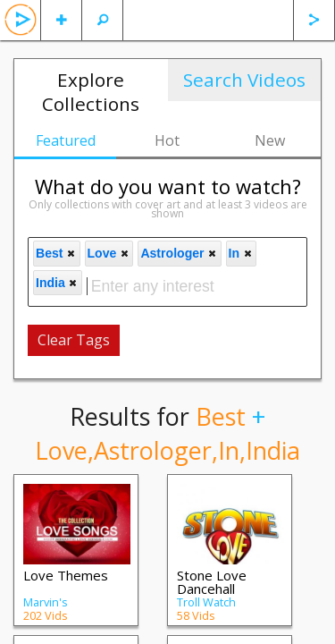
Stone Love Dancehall (212, 582)
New (270, 140)
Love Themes (66, 575)
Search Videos (244, 80)
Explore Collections (91, 92)
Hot (167, 140)
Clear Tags (74, 340)
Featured (66, 140)
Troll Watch (206, 602)
